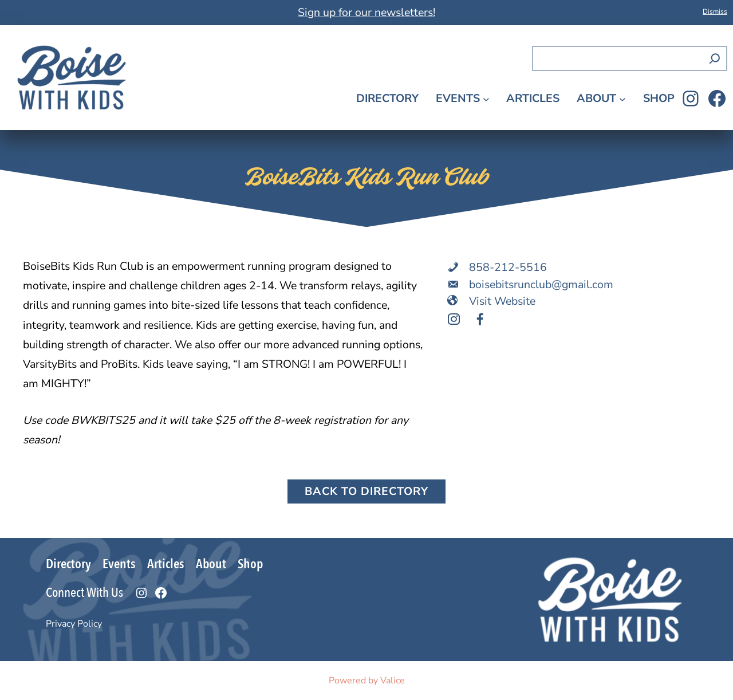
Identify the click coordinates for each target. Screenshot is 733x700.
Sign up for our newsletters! (366, 12)
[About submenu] (622, 99)
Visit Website (502, 301)
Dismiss (715, 11)
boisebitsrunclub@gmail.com (541, 284)
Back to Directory (366, 491)
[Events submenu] (486, 99)
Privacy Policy (74, 624)
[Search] (715, 58)
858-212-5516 (508, 267)
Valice (393, 681)
